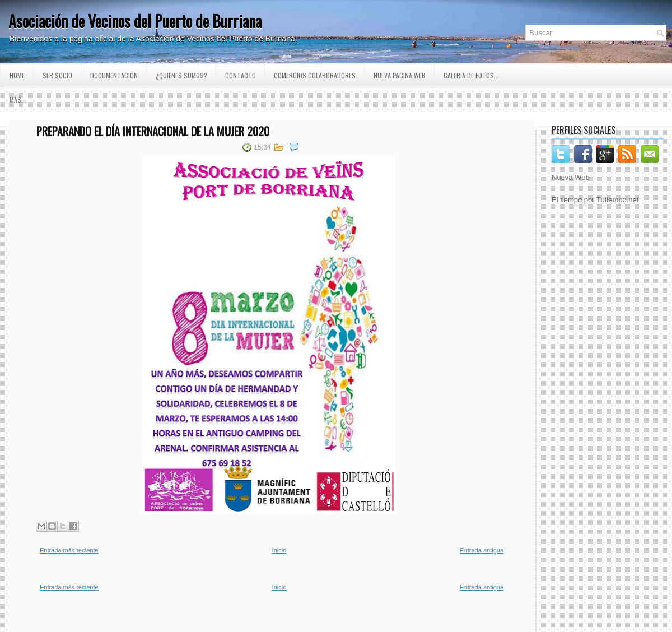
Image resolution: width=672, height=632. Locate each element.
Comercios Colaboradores (315, 75)
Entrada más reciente (69, 550)
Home (17, 75)
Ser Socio (57, 75)
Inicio (279, 550)
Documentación (114, 75)
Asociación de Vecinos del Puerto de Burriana (135, 21)
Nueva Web (571, 177)
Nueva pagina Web (400, 75)
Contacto (241, 75)
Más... (18, 99)
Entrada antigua (482, 550)
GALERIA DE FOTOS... (471, 75)
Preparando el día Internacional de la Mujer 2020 (153, 131)
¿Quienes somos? (181, 75)
